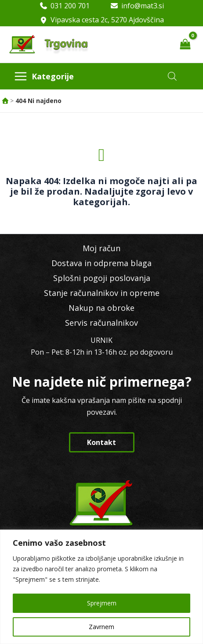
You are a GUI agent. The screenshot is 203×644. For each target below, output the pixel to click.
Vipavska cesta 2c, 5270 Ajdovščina (107, 20)
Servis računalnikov (101, 323)
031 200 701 (70, 6)
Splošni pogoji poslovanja (102, 278)
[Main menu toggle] (44, 76)
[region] (101, 587)
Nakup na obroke (101, 308)
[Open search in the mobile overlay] (172, 76)
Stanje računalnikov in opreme (102, 293)
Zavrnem (101, 627)
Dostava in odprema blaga (101, 263)
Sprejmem (102, 603)
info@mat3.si (143, 6)
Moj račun (101, 248)
